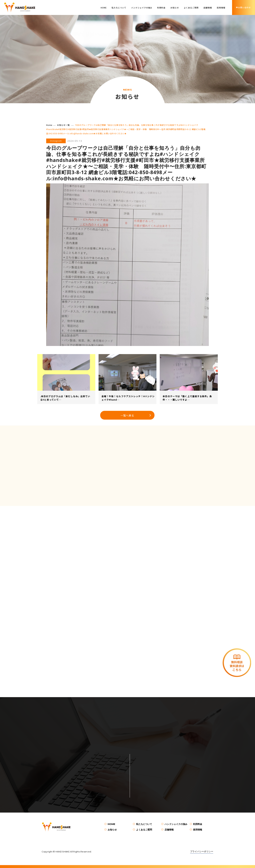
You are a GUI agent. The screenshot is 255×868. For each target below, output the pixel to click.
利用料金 (161, 8)
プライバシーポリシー (202, 851)
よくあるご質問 (191, 8)
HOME (104, 8)
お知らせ (175, 8)
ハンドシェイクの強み (142, 8)
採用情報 (221, 8)
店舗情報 (208, 8)
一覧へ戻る (127, 415)
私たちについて (119, 8)
